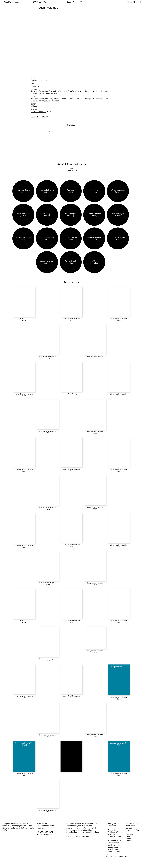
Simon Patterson (52, 93)
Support (129, 839)
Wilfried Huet (36, 106)
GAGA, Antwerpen (38, 112)
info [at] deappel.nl (44, 834)
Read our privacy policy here (78, 836)
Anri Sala (49, 91)
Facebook (112, 826)
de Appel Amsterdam (10, 2)
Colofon (129, 841)
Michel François (86, 91)
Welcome (129, 834)
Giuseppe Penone (100, 91)
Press (128, 836)
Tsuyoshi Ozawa (38, 91)
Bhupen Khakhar (38, 93)
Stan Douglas (73, 91)
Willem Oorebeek (60, 91)
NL (134, 2)
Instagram (112, 824)
